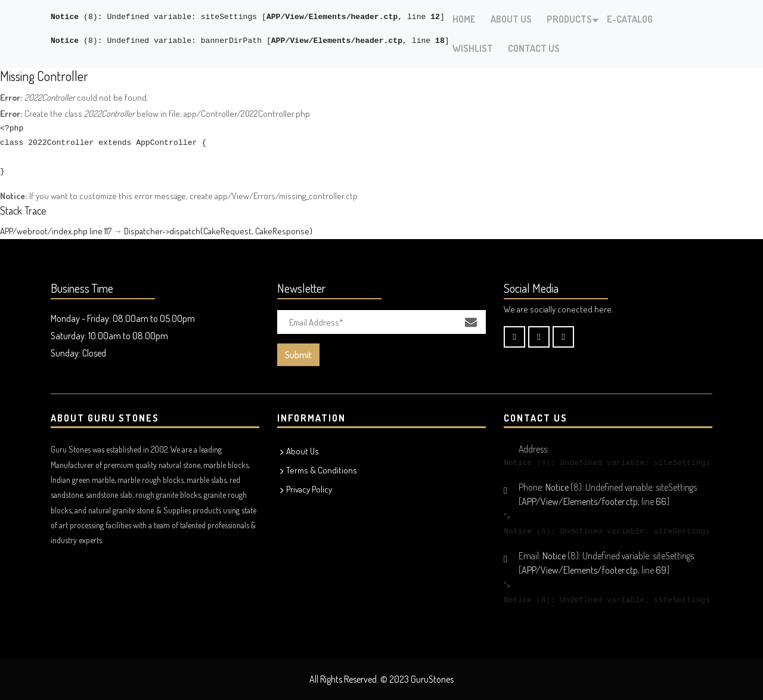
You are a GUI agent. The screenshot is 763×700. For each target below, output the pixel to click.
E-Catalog (630, 19)
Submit (298, 355)
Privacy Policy (309, 489)
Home (464, 19)
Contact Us (534, 48)
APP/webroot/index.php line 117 (56, 231)
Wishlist (473, 48)
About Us (511, 19)
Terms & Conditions (322, 470)
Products (569, 19)
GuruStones (432, 679)
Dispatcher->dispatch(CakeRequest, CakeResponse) (218, 231)
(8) (74, 17)
